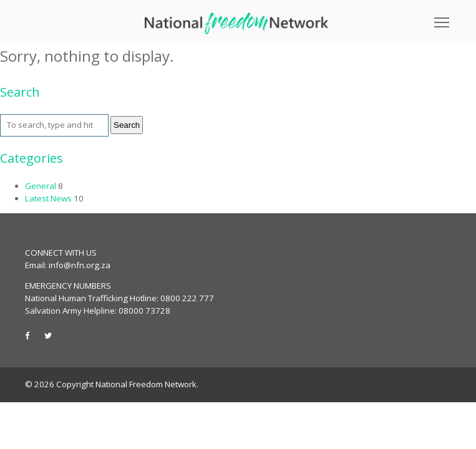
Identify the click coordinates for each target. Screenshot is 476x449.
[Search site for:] (54, 125)
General (41, 186)
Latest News (48, 198)
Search (127, 125)
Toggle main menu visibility (443, 18)
